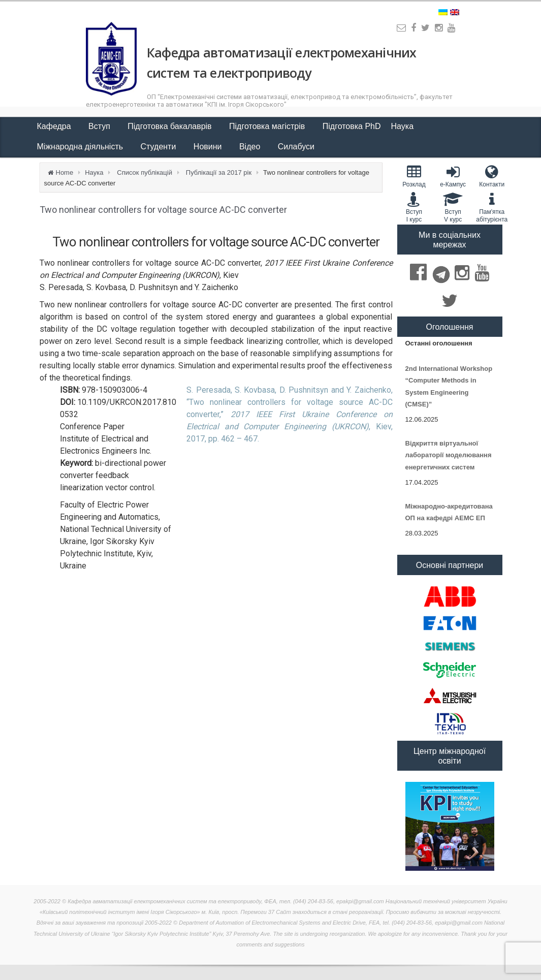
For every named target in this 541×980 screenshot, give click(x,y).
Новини (209, 147)
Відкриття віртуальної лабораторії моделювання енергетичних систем (449, 455)
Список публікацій (145, 172)
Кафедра (55, 126)
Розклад (414, 176)
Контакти (492, 176)
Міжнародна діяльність (81, 147)
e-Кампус (453, 176)
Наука (404, 126)
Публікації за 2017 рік (219, 172)
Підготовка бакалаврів (171, 126)
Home (65, 172)
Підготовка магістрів (268, 126)
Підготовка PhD (352, 126)
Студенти (160, 147)
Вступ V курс (453, 207)
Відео (251, 147)
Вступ (100, 126)
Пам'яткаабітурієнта (492, 207)
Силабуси (296, 147)
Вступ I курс (414, 207)
